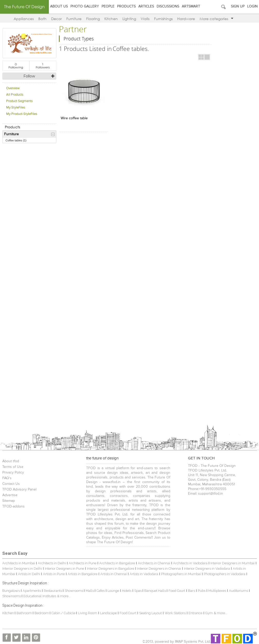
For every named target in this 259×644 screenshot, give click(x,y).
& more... (64, 596)
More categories (216, 19)
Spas (138, 591)
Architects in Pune (83, 563)
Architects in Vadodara (190, 563)
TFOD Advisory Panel (19, 489)
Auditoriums (238, 591)
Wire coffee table (74, 118)
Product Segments (19, 101)
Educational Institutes (40, 596)
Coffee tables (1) (16, 140)
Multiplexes (217, 591)
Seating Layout (150, 613)
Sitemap (9, 501)
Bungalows (11, 591)
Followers (43, 66)
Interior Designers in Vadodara (207, 569)
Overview (13, 88)
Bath (42, 19)
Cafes (101, 591)
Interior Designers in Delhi (22, 569)
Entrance (195, 613)
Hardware (186, 19)
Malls (90, 591)
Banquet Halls (155, 591)
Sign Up (238, 6)
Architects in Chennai (154, 563)
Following (16, 66)
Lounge (113, 591)
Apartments (32, 591)
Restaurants (53, 591)
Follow (29, 76)
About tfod (11, 461)
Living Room (88, 613)
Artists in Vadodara (144, 574)
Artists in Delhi (29, 574)
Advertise (10, 495)
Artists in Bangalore (83, 574)
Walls (145, 19)
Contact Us (11, 484)
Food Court (177, 591)
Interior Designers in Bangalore (111, 569)
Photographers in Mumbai (181, 574)
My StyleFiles (16, 108)
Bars (191, 591)
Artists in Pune (54, 574)
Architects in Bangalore (117, 563)
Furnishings (163, 19)
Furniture (74, 19)
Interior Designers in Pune (64, 569)
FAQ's (7, 478)
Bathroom (25, 613)
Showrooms (74, 591)
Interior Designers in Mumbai (233, 563)
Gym (209, 613)
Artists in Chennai (114, 574)
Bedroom (42, 613)
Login (252, 6)
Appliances (24, 19)
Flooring (93, 19)
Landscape (108, 613)
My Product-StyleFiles (22, 114)
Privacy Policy (13, 473)
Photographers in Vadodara (225, 574)
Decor (56, 19)
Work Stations (175, 613)
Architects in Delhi (52, 563)
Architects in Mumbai (19, 563)
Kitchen (111, 19)
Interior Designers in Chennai (159, 569)
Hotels (127, 591)
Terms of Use (13, 467)
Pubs (202, 591)
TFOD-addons (14, 506)
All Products (15, 95)
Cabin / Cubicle (64, 613)
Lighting (129, 19)
